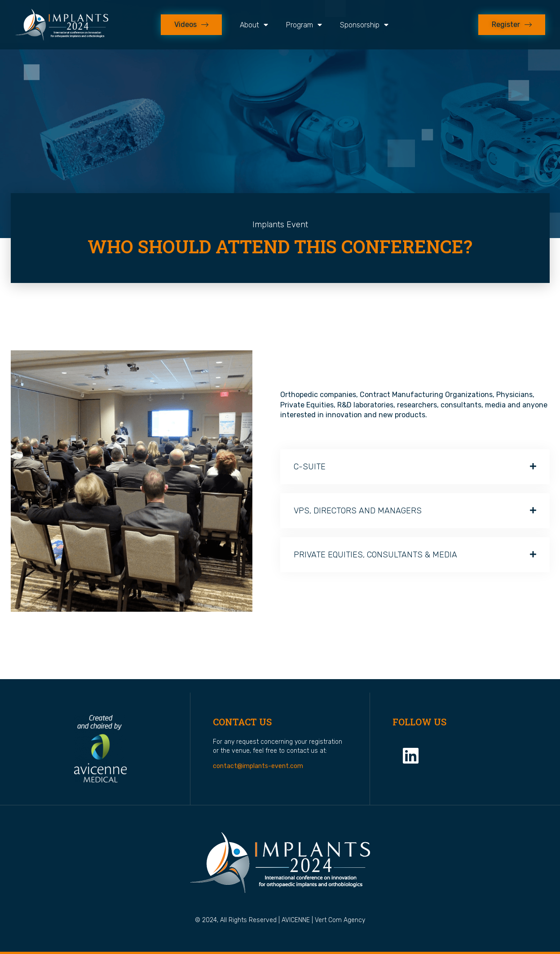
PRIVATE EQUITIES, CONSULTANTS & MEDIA (375, 555)
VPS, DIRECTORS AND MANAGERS (358, 511)
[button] (415, 467)
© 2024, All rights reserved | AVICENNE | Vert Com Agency (280, 920)
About (254, 25)
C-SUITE (310, 467)
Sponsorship (364, 25)
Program (304, 25)
